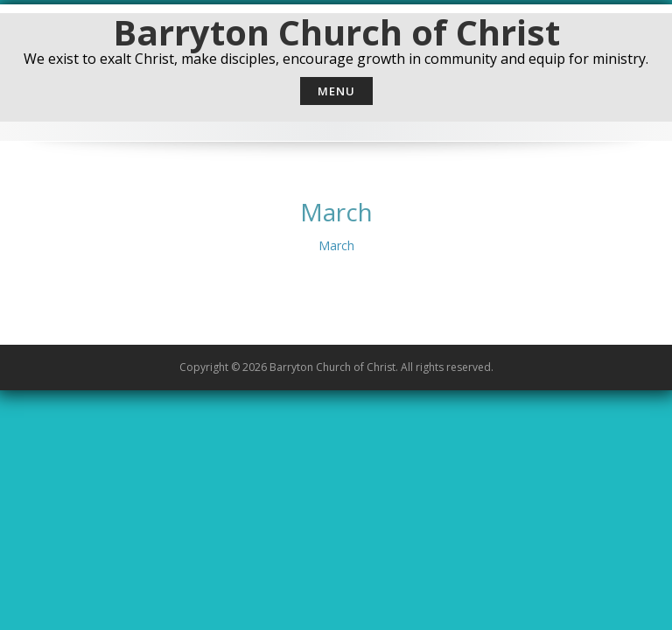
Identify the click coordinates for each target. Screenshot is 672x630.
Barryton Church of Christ (336, 32)
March (336, 245)
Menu (336, 91)
